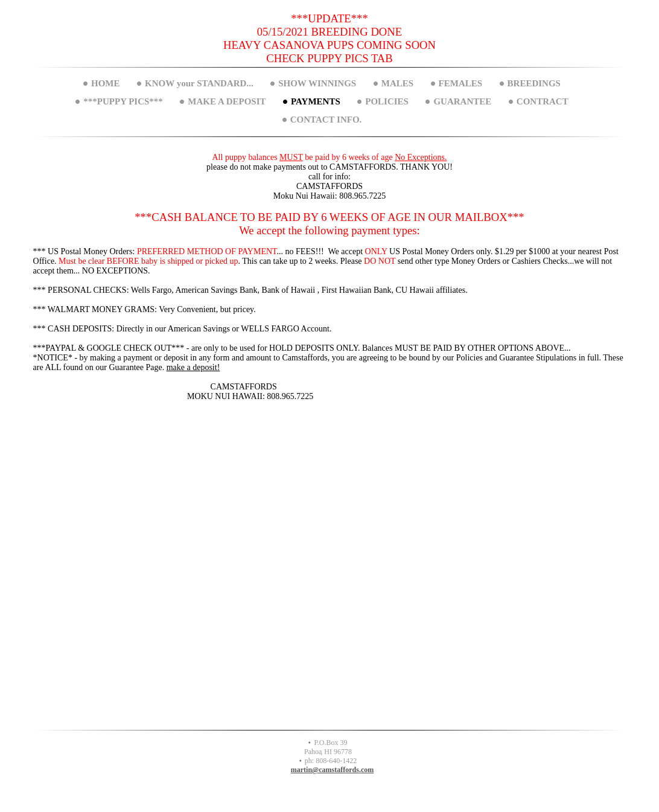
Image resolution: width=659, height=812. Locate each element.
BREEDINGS (534, 83)
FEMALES (461, 83)
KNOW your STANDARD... (199, 83)
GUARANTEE (462, 101)
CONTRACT (543, 101)
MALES (397, 83)
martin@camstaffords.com (332, 770)
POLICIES (387, 101)
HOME (106, 83)
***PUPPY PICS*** (123, 101)
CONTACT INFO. (326, 120)
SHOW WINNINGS (317, 83)
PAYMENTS (316, 101)
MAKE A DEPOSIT (227, 101)
